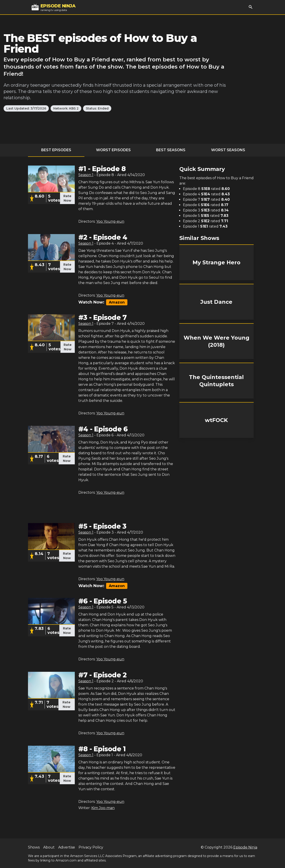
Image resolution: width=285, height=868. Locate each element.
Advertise (67, 847)
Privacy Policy (91, 847)
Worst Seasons (228, 150)
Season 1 (86, 175)
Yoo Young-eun (110, 221)
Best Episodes (56, 150)
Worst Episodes (113, 150)
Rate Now (67, 198)
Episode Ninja (245, 847)
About (49, 847)
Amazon (117, 302)
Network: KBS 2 (66, 108)
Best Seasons (171, 150)
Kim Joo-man (103, 808)
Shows (34, 847)
